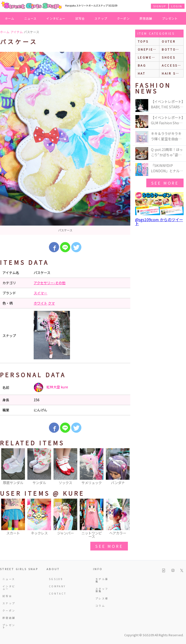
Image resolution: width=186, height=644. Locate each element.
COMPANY (56, 586)
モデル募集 (102, 580)
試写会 (80, 18)
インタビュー (56, 18)
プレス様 (102, 598)
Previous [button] (6, 467)
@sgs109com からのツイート (159, 221)
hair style (173, 73)
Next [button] (124, 467)
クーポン (123, 18)
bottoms (172, 49)
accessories (173, 65)
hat (142, 73)
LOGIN (177, 6)
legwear (147, 57)
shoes (169, 57)
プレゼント (170, 18)
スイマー (40, 293)
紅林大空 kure (51, 387)
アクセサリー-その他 (50, 283)
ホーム (10, 18)
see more (109, 546)
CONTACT (56, 593)
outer (169, 41)
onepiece (148, 49)
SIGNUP (160, 6)
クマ (51, 303)
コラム (100, 606)
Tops (143, 41)
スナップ (101, 18)
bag (142, 65)
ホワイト (40, 303)
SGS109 (56, 579)
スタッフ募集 (102, 590)
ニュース (31, 18)
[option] (65, 143)
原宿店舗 (146, 18)
